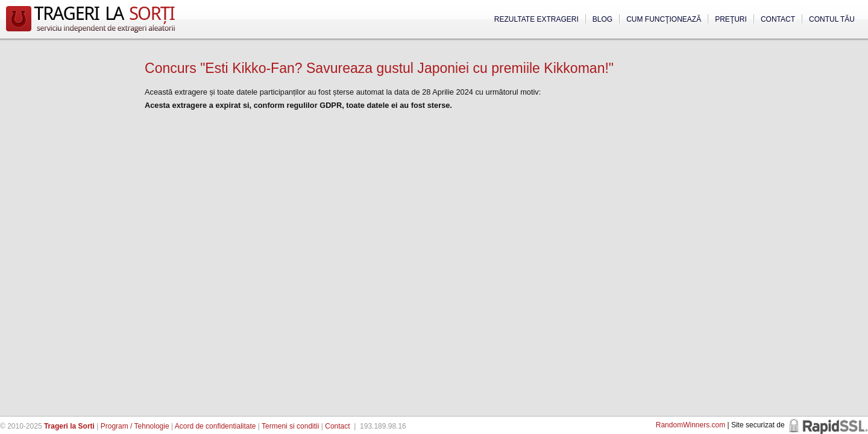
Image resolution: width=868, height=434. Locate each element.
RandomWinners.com (690, 425)
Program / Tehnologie (135, 426)
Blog (602, 19)
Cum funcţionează (664, 19)
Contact (778, 19)
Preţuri (731, 19)
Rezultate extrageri (536, 19)
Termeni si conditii (290, 426)
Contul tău (832, 19)
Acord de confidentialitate (215, 426)
